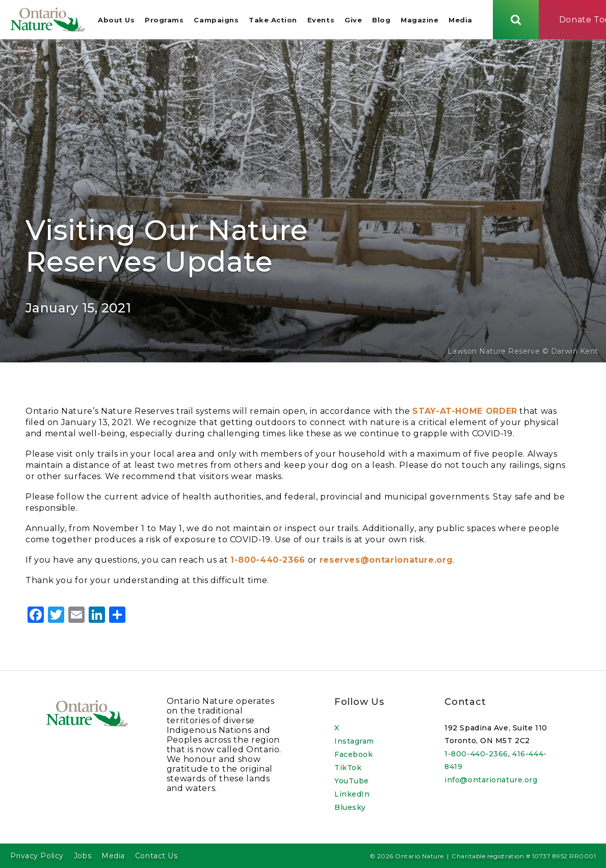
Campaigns (218, 20)
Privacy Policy (37, 856)
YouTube (352, 781)
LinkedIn (352, 794)
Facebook (353, 754)
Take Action (274, 20)
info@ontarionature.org (491, 780)
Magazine (421, 20)
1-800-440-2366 (476, 754)
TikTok (348, 768)
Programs (166, 20)
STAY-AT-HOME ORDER (465, 413)
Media (462, 20)
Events (322, 20)
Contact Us (156, 856)
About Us (118, 20)
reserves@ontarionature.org (386, 561)
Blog (383, 20)
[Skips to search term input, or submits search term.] (517, 20)
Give (355, 20)
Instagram (354, 741)
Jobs (83, 856)
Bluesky (350, 807)
